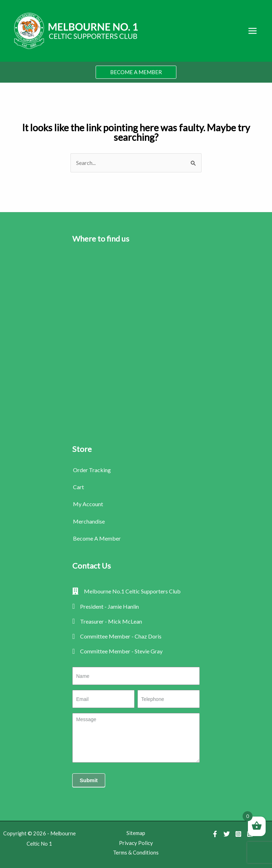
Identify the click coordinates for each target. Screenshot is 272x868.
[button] (136, 72)
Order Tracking (92, 470)
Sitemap (136, 833)
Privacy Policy (136, 843)
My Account (88, 504)
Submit (89, 780)
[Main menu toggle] (253, 31)
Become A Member (97, 538)
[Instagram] (238, 834)
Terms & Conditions (136, 852)
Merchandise (89, 521)
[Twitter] (227, 834)
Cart (78, 487)
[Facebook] (215, 834)
